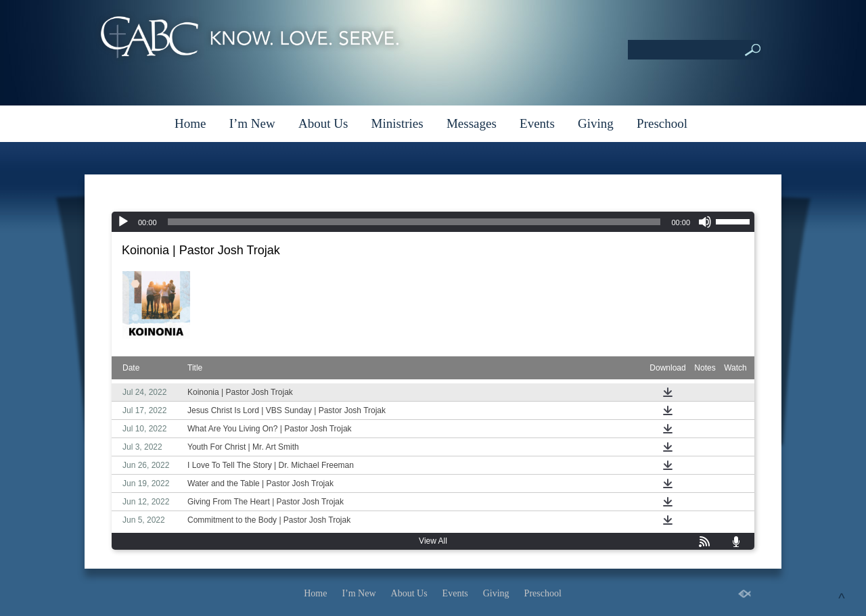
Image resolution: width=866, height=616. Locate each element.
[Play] (123, 222)
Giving (596, 123)
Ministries (397, 123)
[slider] (414, 222)
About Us (323, 123)
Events (537, 123)
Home (190, 123)
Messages (472, 123)
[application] (433, 222)
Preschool (662, 123)
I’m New (252, 123)
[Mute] (705, 222)
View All (433, 541)
